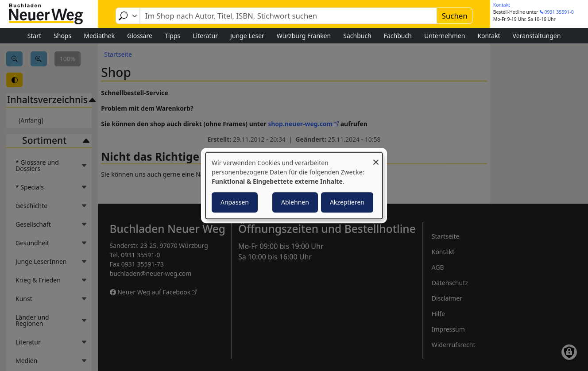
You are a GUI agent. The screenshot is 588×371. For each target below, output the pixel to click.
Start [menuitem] (34, 36)
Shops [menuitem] (62, 36)
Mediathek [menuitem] (99, 36)
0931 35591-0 (559, 12)
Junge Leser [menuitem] (247, 36)
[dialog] (294, 185)
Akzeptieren (347, 202)
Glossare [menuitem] (140, 36)
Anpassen (235, 202)
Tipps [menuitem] (172, 36)
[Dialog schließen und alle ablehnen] (376, 158)
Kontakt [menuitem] (489, 36)
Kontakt (502, 5)
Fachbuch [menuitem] (398, 36)
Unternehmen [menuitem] (445, 36)
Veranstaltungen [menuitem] (537, 36)
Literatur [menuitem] (205, 36)
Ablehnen (295, 202)
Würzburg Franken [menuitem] (304, 36)
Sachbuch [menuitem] (357, 36)
